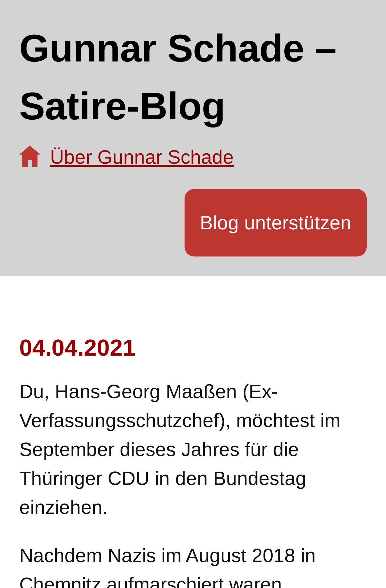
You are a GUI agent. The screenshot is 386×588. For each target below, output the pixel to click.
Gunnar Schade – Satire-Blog (178, 77)
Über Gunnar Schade (142, 157)
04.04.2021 (78, 347)
